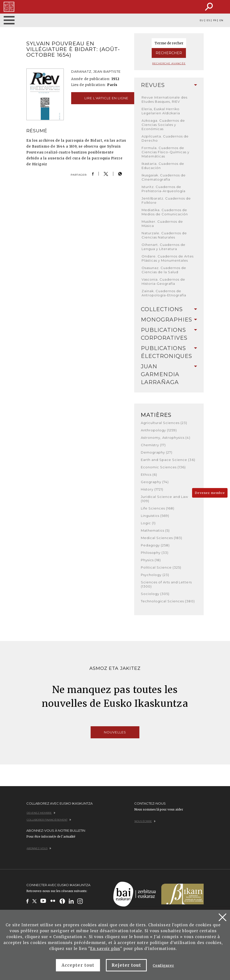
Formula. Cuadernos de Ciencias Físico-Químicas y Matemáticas (166, 152)
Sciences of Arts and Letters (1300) (166, 584)
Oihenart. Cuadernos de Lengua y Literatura (164, 247)
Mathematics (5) (155, 530)
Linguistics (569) (155, 516)
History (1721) (152, 489)
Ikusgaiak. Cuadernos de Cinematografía (164, 177)
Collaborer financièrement (49, 820)
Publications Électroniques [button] (169, 352)
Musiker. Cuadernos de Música (162, 224)
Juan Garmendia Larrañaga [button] (169, 374)
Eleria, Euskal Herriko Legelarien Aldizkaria (161, 111)
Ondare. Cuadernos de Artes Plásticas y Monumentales (168, 258)
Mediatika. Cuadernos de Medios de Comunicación (165, 212)
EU (202, 20)
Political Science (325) (161, 567)
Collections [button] (169, 309)
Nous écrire (145, 821)
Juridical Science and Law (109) (165, 499)
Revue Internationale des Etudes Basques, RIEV (165, 99)
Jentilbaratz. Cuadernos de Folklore (166, 200)
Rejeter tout (126, 965)
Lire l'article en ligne (106, 98)
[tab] (169, 85)
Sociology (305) (155, 594)
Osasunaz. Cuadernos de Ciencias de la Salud (164, 270)
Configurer (163, 966)
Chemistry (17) (153, 445)
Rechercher (169, 53)
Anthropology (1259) (159, 430)
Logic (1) (148, 523)
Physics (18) (151, 560)
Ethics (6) (149, 474)
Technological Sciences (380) (168, 601)
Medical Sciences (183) (162, 538)
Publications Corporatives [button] (169, 334)
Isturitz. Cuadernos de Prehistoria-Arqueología (164, 189)
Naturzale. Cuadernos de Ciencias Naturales (164, 235)
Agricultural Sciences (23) (164, 423)
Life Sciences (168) (158, 508)
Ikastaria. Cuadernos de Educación (163, 166)
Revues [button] (169, 85)
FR (215, 20)
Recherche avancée (169, 63)
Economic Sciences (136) (163, 467)
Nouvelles (115, 732)
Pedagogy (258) (155, 545)
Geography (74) (155, 482)
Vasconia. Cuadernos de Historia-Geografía (164, 281)
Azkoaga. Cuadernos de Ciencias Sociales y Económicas (163, 125)
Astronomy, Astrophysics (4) (166, 438)
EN (221, 20)
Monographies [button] (169, 320)
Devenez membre (210, 493)
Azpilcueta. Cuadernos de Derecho (165, 138)
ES (208, 20)
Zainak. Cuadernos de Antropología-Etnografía (164, 293)
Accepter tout (78, 965)
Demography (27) (157, 452)
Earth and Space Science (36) (168, 460)
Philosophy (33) (155, 553)
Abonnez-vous (39, 848)
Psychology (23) (155, 575)
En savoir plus (105, 949)
